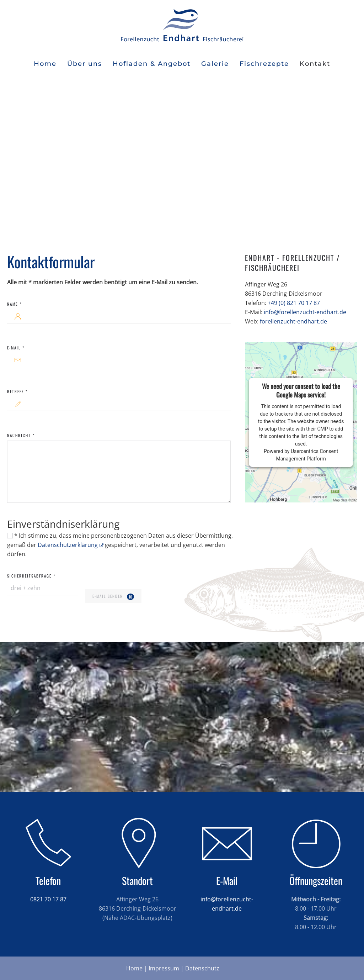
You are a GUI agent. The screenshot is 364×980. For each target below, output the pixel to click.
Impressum (164, 968)
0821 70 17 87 (48, 899)
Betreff (17, 391)
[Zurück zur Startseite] (182, 25)
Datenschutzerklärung (71, 545)
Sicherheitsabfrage (31, 576)
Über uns (85, 64)
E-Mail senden (113, 597)
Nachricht (21, 435)
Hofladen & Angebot (152, 64)
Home (45, 64)
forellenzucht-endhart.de (293, 321)
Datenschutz (202, 968)
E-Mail (16, 348)
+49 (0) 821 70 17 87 (294, 303)
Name (14, 304)
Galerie (215, 64)
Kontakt (315, 64)
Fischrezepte (264, 64)
